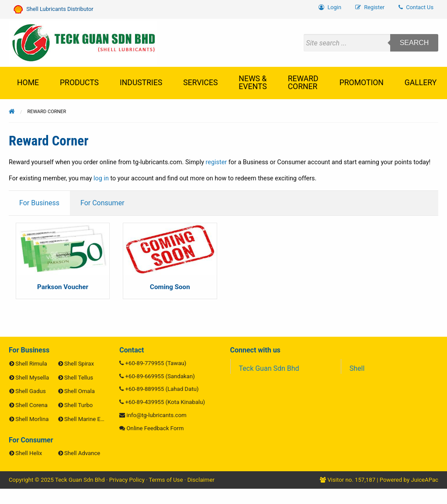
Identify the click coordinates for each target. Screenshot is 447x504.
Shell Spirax (79, 364)
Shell (357, 368)
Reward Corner (303, 83)
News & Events (253, 83)
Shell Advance (82, 453)
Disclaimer (201, 480)
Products (79, 83)
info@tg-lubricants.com (157, 415)
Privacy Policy (127, 480)
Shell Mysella (32, 378)
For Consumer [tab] (102, 203)
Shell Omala (80, 391)
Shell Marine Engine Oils (95, 419)
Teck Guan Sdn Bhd (269, 368)
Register (370, 7)
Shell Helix (29, 453)
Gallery (421, 83)
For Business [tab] (39, 203)
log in (101, 178)
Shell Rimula (31, 364)
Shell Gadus (30, 391)
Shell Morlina (32, 419)
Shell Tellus (79, 378)
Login (330, 7)
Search (414, 43)
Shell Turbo (78, 405)
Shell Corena (31, 405)
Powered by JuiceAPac (409, 480)
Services (200, 83)
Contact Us (416, 7)
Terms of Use (166, 480)
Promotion (362, 83)
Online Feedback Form (155, 428)
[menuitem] (416, 8)
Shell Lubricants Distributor (54, 9)
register (217, 162)
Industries (141, 83)
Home (28, 83)
